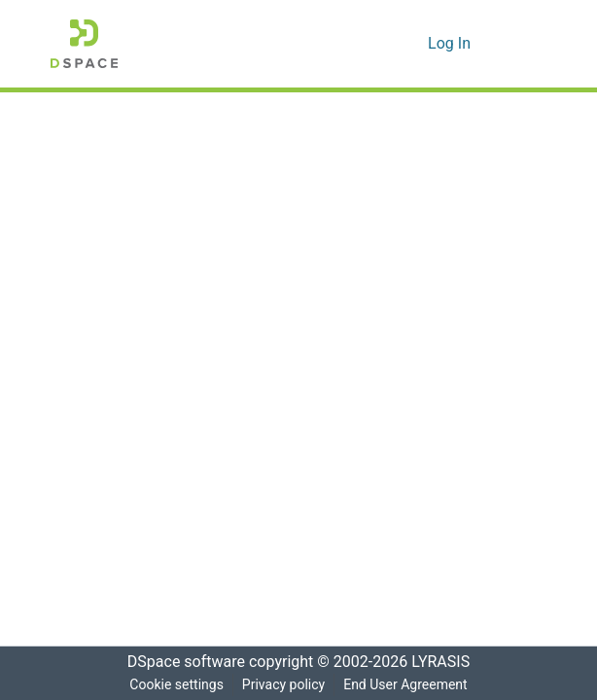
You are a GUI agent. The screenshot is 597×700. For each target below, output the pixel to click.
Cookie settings (174, 685)
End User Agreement (407, 685)
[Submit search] (383, 44)
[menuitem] (411, 44)
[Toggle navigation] (519, 44)
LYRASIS (446, 662)
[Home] (84, 44)
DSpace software (180, 662)
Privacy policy (282, 685)
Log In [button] (451, 44)
